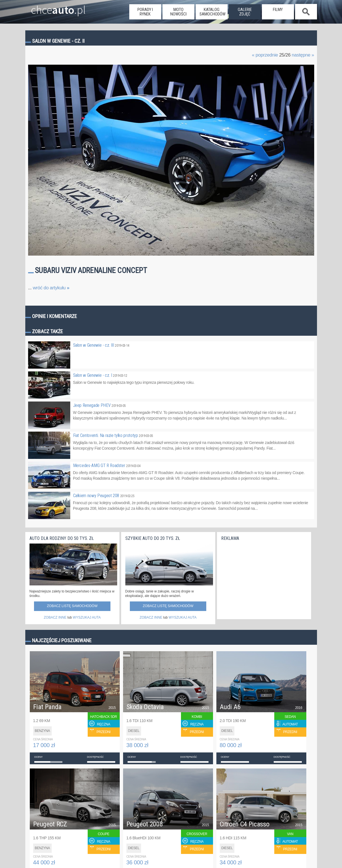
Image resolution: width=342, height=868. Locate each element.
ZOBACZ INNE (55, 617)
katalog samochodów (212, 12)
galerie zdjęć (245, 12)
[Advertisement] (263, 579)
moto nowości (178, 12)
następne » (303, 55)
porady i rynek (145, 12)
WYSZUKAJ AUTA (87, 617)
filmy (278, 10)
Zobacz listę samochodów (72, 606)
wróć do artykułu (51, 288)
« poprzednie (265, 55)
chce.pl (53, 8)
